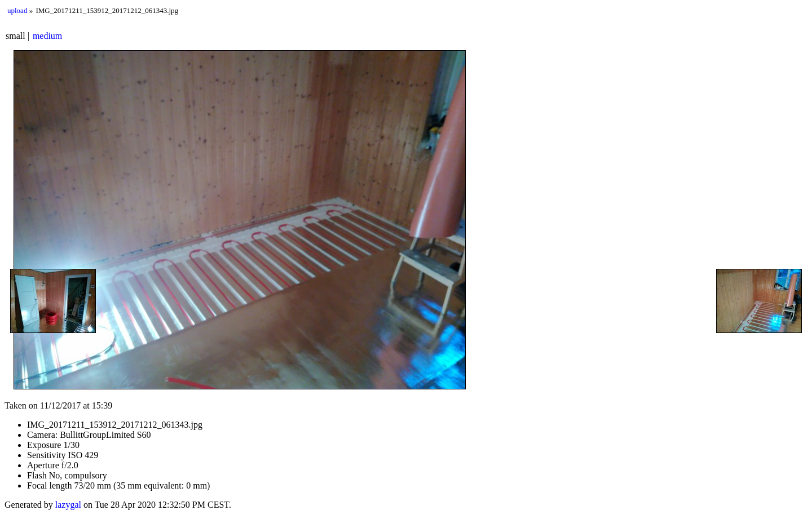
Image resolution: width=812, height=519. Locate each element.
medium (47, 36)
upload (17, 10)
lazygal (68, 505)
